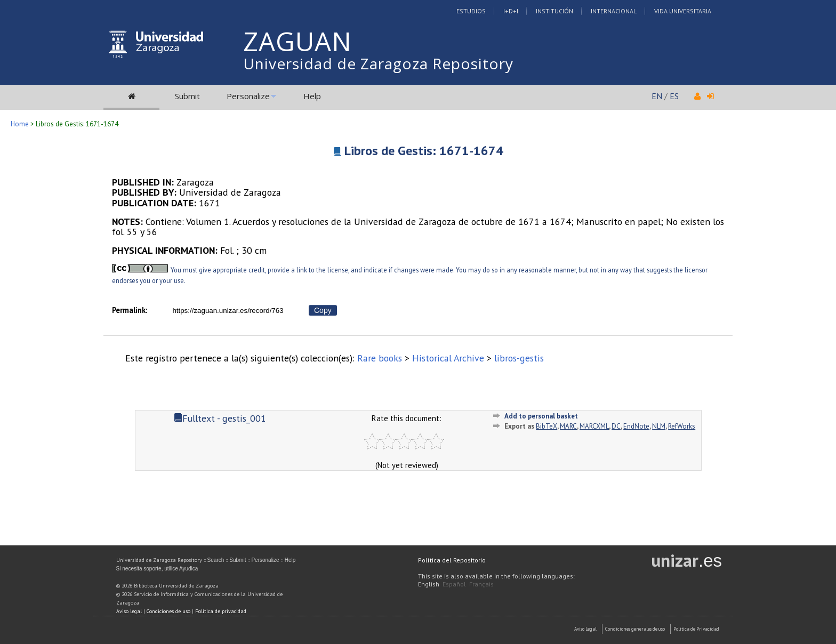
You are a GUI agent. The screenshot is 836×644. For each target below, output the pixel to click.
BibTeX (546, 426)
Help (312, 96)
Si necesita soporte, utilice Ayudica (157, 569)
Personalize (248, 96)
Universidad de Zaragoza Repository (378, 63)
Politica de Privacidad (696, 629)
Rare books (380, 358)
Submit (187, 96)
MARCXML (594, 426)
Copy (323, 310)
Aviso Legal (585, 629)
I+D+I (511, 11)
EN (657, 96)
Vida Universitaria (683, 11)
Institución (554, 11)
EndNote (636, 426)
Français (481, 584)
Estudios (471, 11)
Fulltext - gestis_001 (220, 418)
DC (616, 426)
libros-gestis (519, 358)
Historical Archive (448, 358)
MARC (568, 426)
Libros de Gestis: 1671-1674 (424, 151)
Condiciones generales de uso (635, 629)
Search (216, 560)
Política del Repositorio (452, 560)
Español (454, 584)
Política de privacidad (221, 611)
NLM (659, 426)
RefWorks (682, 426)
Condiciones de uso (168, 611)
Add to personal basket (541, 416)
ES (674, 96)
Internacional (614, 11)
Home (20, 124)
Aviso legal (129, 611)
